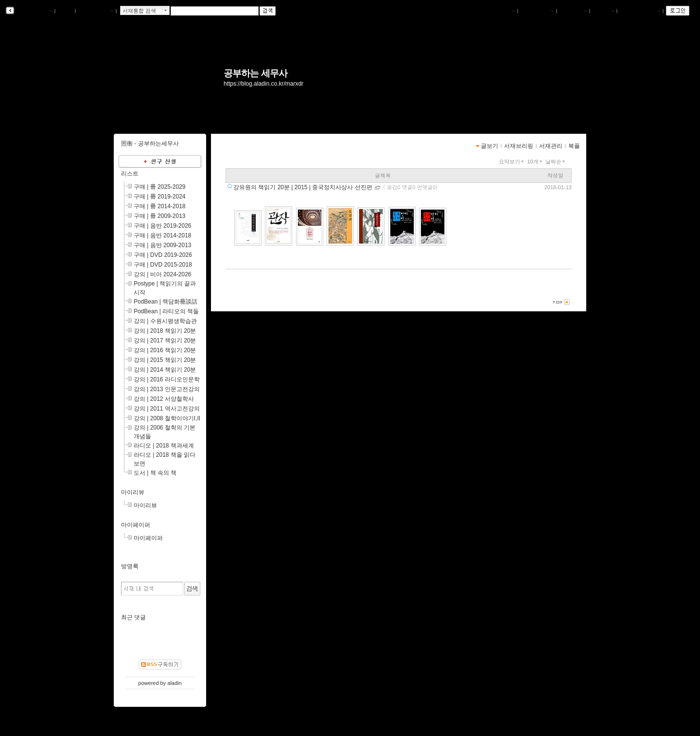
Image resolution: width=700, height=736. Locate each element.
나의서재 (501, 11)
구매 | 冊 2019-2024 (160, 197)
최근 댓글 (133, 617)
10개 (535, 162)
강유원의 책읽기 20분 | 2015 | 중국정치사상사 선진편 (304, 187)
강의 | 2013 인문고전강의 (167, 389)
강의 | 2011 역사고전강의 (167, 409)
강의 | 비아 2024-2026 (163, 274)
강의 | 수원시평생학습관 (165, 321)
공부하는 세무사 (255, 73)
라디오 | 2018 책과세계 (164, 446)
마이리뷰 (133, 492)
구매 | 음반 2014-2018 (163, 235)
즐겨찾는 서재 (640, 11)
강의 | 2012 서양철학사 (164, 399)
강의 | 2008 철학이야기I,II (167, 418)
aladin (174, 683)
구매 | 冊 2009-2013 (160, 216)
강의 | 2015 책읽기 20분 (165, 360)
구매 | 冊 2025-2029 (160, 187)
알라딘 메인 (96, 11)
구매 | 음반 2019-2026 (163, 226)
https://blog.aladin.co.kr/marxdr (263, 84)
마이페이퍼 (136, 525)
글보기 (490, 146)
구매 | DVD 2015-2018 (163, 265)
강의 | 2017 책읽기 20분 (165, 341)
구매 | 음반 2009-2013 (163, 245)
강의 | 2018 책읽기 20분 (165, 331)
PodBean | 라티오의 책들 (166, 311)
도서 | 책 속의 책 (155, 473)
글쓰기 (603, 11)
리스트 (130, 174)
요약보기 (512, 162)
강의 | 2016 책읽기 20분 (165, 350)
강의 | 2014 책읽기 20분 (165, 370)
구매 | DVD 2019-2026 (163, 255)
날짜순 (556, 162)
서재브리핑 (537, 11)
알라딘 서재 (34, 11)
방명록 (130, 566)
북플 (65, 11)
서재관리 (573, 11)
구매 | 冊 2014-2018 (160, 206)
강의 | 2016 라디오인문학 (167, 379)
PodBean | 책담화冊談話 (166, 302)
